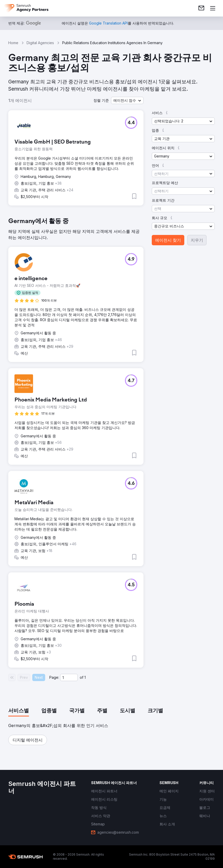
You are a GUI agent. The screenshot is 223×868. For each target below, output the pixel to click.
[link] (201, 8)
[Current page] (69, 677)
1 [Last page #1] (85, 677)
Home (13, 43)
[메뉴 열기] (213, 8)
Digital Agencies (40, 43)
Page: (54, 677)
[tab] (19, 711)
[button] (127, 100)
